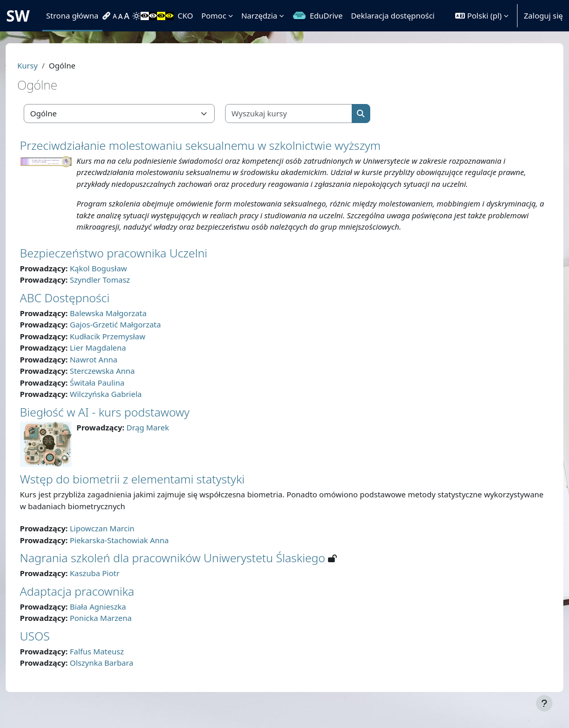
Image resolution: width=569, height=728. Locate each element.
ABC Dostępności (84, 309)
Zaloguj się (543, 15)
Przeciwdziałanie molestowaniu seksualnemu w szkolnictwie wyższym (220, 145)
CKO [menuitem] (185, 15)
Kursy (47, 65)
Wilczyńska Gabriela (125, 406)
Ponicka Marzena (120, 630)
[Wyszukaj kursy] (308, 114)
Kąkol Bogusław (118, 280)
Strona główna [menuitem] (73, 15)
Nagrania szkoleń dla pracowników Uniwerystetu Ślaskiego (192, 570)
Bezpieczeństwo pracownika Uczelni (133, 264)
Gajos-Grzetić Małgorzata (135, 336)
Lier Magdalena (117, 359)
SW (18, 16)
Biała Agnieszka (117, 618)
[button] (482, 16)
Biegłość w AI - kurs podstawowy (124, 423)
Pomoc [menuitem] (214, 15)
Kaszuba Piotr (114, 585)
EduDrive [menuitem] (326, 15)
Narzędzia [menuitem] (259, 15)
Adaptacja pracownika (96, 603)
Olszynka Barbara (121, 674)
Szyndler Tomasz (119, 291)
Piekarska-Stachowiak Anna (139, 551)
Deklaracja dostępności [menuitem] (393, 15)
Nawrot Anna (113, 371)
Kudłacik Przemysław (127, 348)
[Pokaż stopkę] (544, 703)
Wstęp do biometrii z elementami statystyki (151, 491)
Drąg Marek (167, 439)
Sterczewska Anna (122, 383)
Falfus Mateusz (116, 663)
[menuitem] (108, 16)
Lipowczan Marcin (122, 540)
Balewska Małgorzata (127, 324)
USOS (54, 647)
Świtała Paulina (116, 394)
